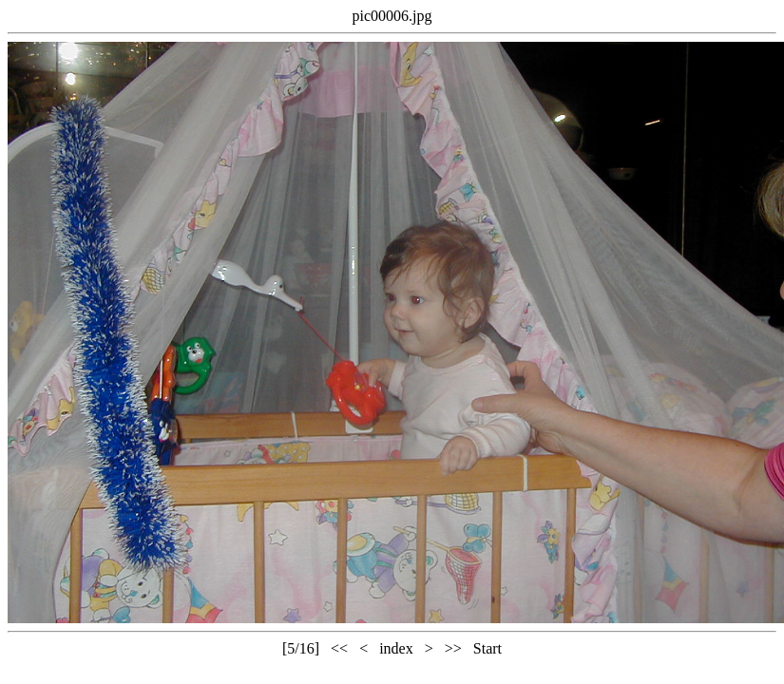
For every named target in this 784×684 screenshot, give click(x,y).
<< (339, 648)
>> (453, 648)
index (396, 648)
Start (488, 648)
